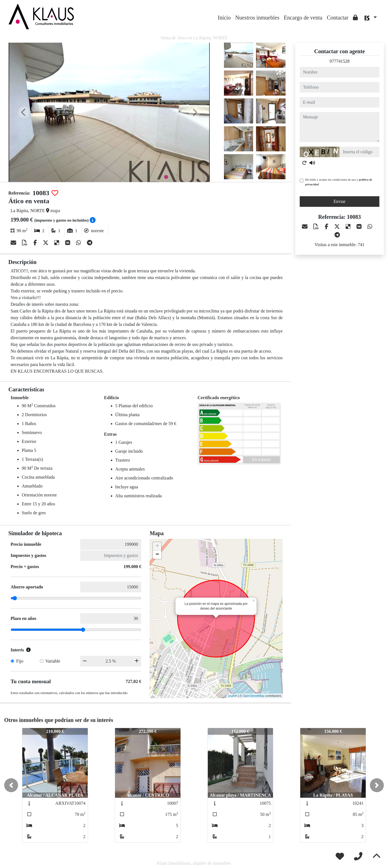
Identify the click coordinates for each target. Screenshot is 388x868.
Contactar (338, 18)
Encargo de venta (303, 18)
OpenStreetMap (254, 696)
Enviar (340, 201)
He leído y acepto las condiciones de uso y (339, 182)
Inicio (224, 18)
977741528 (340, 61)
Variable (53, 661)
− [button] (157, 555)
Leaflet (232, 696)
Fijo (20, 661)
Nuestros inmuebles (257, 18)
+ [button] (157, 546)
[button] (11, 785)
